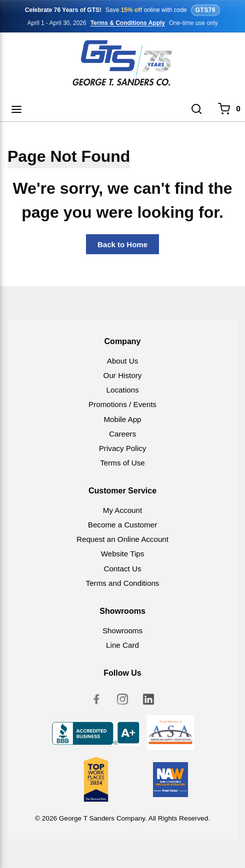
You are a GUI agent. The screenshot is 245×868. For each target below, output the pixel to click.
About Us (122, 361)
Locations (122, 390)
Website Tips (123, 554)
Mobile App (122, 419)
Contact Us (122, 569)
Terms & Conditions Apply (128, 23)
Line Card (122, 645)
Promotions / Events (122, 404)
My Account (123, 510)
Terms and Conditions (123, 583)
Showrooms (122, 631)
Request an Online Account (122, 539)
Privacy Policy (123, 448)
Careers (122, 434)
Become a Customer (122, 525)
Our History (123, 375)
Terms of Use (122, 463)
